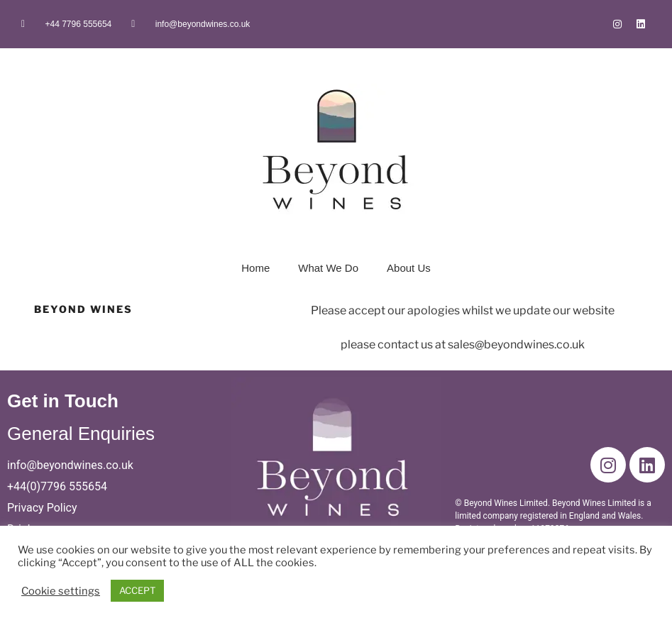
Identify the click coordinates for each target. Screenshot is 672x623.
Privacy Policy (42, 508)
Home (255, 268)
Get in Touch (63, 401)
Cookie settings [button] (61, 591)
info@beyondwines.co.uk (70, 465)
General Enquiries (81, 434)
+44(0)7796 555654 (57, 486)
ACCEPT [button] (137, 590)
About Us (409, 268)
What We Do (328, 268)
